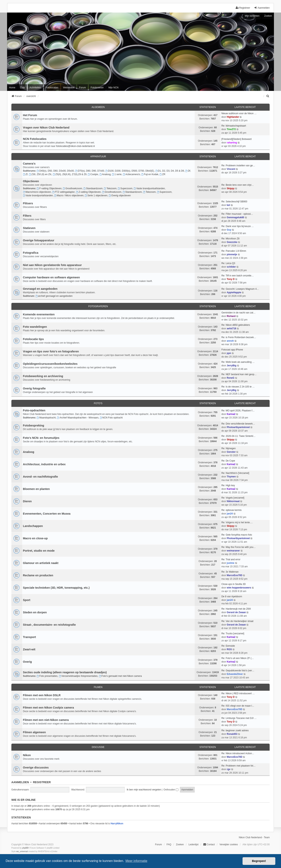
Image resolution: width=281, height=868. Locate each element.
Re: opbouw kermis (231, 510)
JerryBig (232, 366)
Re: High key (228, 485)
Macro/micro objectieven (37, 192)
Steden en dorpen (35, 612)
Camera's (29, 164)
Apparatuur (98, 157)
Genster (231, 452)
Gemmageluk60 (236, 217)
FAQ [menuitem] (169, 844)
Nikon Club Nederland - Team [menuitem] (254, 837)
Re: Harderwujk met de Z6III (236, 609)
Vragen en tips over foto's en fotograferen (51, 351)
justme (231, 563)
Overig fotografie (34, 388)
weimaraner (233, 551)
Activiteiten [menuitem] (35, 88)
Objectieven (31, 181)
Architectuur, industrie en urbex (44, 464)
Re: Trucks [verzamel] (233, 634)
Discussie (98, 747)
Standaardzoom (93, 188)
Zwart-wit (29, 649)
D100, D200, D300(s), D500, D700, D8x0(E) (130, 171)
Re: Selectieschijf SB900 (234, 202)
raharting (232, 143)
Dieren (27, 501)
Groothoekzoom (72, 188)
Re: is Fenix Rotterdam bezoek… (239, 337)
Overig (27, 662)
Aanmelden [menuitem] (262, 8)
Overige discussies (36, 768)
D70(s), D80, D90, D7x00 (90, 171)
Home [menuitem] (12, 88)
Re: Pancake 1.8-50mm (234, 251)
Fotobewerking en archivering (43, 376)
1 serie (117, 174)
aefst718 (232, 329)
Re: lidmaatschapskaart (234, 126)
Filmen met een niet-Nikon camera (46, 720)
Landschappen (33, 526)
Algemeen (98, 107)
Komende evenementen (39, 314)
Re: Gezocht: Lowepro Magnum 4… (240, 289)
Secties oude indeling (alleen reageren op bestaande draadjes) (65, 672)
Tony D (231, 279)
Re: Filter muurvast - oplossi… (237, 214)
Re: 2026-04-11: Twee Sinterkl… (238, 436)
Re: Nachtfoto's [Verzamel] (235, 473)
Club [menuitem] (22, 88)
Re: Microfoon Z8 (230, 239)
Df (188, 171)
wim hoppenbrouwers (239, 588)
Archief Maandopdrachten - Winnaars (78, 418)
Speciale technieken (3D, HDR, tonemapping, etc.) (56, 588)
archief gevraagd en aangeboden (54, 296)
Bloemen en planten (36, 489)
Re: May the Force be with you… (239, 547)
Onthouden (171, 790)
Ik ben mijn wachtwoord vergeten (144, 790)
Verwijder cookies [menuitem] (229, 844)
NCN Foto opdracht (111, 418)
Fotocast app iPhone (232, 350)
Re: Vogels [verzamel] (233, 498)
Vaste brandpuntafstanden (38, 196)
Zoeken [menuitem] (180, 844)
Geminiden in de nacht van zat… (238, 313)
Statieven (29, 228)
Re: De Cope (228, 461)
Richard (231, 316)
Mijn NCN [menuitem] (113, 88)
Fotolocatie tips (33, 339)
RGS (229, 649)
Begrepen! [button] (259, 861)
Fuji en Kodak (150, 174)
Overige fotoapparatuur (39, 240)
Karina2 (231, 414)
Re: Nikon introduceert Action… (238, 753)
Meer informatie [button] (136, 861)
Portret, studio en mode (39, 551)
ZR (162, 174)
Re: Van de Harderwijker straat (237, 621)
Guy (229, 230)
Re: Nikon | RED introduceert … (238, 693)
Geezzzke (232, 242)
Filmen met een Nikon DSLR (42, 695)
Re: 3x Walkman (230, 572)
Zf (25, 174)
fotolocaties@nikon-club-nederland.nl (76, 146)
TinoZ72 (231, 129)
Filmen (98, 687)
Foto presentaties (47, 676)
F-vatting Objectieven (49, 188)
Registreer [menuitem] (243, 8)
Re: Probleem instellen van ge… (238, 166)
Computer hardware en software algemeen (51, 277)
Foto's (98, 403)
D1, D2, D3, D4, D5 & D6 (170, 171)
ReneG (231, 378)
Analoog (105, 174)
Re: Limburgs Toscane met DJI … (239, 718)
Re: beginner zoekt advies (235, 730)
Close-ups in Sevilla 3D (234, 584)
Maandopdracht (46, 418)
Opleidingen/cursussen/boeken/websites (50, 364)
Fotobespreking (34, 425)
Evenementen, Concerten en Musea (47, 514)
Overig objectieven (120, 196)
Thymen (231, 477)
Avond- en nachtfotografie (41, 477)
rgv (229, 769)
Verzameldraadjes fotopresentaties (78, 676)
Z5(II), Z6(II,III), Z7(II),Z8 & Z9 (70, 174)
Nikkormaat (233, 501)
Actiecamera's (131, 174)
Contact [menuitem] (209, 844)
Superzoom (125, 188)
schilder (231, 267)
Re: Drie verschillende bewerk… (238, 424)
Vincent (231, 169)
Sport (27, 600)
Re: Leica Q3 (228, 263)
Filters (27, 216)
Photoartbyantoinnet (238, 427)
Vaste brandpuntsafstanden (149, 188)
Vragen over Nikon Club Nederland (46, 128)
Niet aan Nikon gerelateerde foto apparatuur (52, 265)
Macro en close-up (35, 538)
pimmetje (232, 254)
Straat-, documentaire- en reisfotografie (49, 625)
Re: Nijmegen (229, 448)
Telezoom (110, 188)
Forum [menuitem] (83, 88)
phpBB (25, 848)
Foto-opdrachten (34, 410)
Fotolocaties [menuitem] (52, 88)
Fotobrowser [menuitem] (97, 88)
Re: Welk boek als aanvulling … (238, 362)
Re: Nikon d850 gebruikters (236, 325)
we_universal (22, 851)
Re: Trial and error (231, 559)
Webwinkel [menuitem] (69, 88)
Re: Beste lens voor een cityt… (238, 185)
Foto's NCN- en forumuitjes (41, 438)
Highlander (233, 117)
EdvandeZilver (235, 674)
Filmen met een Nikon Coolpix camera (48, 708)
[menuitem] (268, 96)
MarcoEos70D (235, 575)
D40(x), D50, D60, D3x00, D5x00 (55, 171)
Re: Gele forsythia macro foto (237, 535)
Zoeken (268, 16)
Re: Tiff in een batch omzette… (238, 276)
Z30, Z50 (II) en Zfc (40, 174)
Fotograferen (98, 306)
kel (229, 205)
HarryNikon (117, 824)
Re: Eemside (228, 646)
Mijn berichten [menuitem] (252, 16)
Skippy (231, 188)
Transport (29, 637)
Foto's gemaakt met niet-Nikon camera (120, 676)
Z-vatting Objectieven (88, 192)
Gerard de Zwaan (236, 612)
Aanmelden (20, 782)
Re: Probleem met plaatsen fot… (238, 766)
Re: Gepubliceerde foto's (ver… (238, 671)
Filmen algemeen (34, 732)
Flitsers (28, 203)
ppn (229, 353)
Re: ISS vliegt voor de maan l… (238, 706)
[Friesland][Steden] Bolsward (236, 139)
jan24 (230, 514)
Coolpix (93, 174)
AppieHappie (234, 292)
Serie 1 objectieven (96, 196)
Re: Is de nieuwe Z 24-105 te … (238, 387)
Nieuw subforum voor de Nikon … (239, 113)
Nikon (27, 755)
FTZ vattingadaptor (63, 192)
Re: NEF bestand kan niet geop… (239, 374)
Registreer (42, 782)
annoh (230, 341)
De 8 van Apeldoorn (232, 596)
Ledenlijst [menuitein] (194, 844)
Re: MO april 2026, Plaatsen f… (238, 411)
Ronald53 (232, 734)
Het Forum (30, 115)
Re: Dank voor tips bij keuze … (238, 226)
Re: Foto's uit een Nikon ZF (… (238, 658)
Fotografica (31, 253)
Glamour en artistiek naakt (41, 563)
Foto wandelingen (35, 327)
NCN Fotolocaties (35, 139)
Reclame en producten (38, 575)
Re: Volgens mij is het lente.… (237, 522)
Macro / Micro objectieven (69, 196)
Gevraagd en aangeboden (40, 289)
